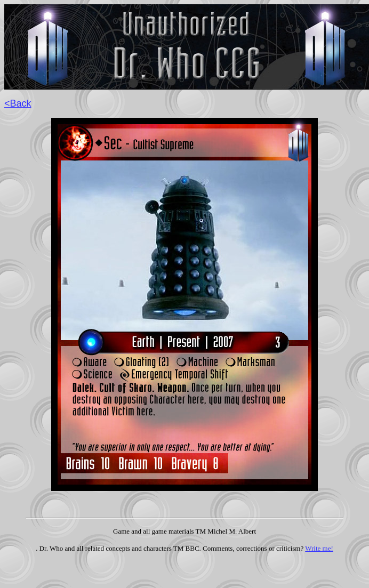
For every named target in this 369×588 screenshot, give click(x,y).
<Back (18, 103)
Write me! (319, 548)
